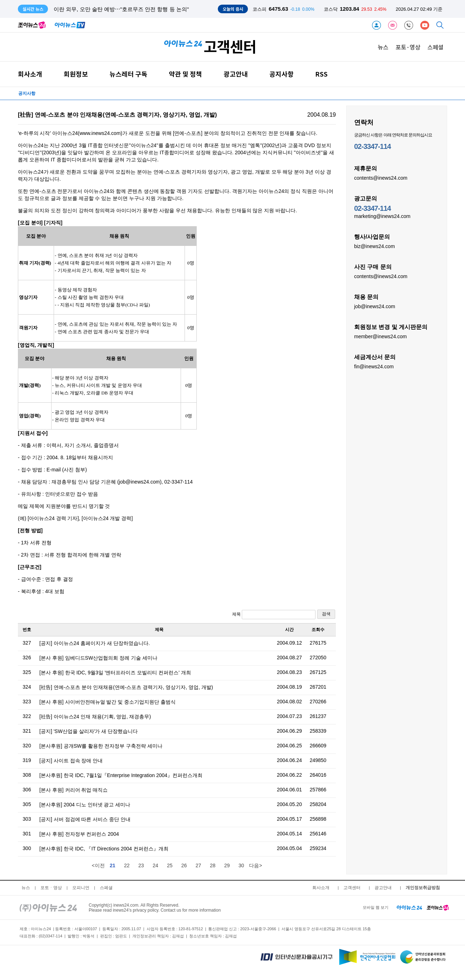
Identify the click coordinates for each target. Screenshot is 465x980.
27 (199, 865)
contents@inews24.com (381, 178)
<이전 (98, 865)
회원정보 (76, 74)
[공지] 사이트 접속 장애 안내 (71, 761)
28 (213, 865)
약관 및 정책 (185, 74)
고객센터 (352, 888)
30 (241, 865)
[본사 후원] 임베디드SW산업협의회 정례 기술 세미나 (98, 658)
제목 (274, 615)
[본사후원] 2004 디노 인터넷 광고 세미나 (85, 805)
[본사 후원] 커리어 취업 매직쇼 (74, 790)
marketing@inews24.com (382, 216)
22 (127, 865)
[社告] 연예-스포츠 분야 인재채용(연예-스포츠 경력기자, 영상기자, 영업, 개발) (126, 687)
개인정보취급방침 (423, 888)
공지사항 (282, 74)
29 (227, 865)
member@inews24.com (380, 336)
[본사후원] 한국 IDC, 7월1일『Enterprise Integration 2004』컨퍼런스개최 (121, 775)
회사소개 (30, 74)
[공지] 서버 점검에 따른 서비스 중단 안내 (85, 819)
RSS (321, 74)
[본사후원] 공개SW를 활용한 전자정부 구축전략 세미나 (101, 746)
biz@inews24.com (375, 246)
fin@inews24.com (374, 366)
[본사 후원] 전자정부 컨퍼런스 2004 (79, 834)
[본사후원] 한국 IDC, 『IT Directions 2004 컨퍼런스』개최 (104, 849)
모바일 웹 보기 (376, 907)
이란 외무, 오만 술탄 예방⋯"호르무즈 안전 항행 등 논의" (121, 9)
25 (170, 865)
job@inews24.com (375, 306)
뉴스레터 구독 (128, 74)
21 (113, 865)
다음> (255, 865)
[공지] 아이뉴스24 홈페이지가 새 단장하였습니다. (95, 643)
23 (141, 865)
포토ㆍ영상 (51, 888)
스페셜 (435, 47)
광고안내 (236, 74)
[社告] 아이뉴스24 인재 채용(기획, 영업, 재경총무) (95, 717)
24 (156, 865)
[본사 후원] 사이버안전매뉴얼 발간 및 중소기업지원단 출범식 (107, 702)
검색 (326, 614)
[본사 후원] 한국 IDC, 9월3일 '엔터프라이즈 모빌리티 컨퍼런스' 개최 (115, 673)
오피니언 (81, 888)
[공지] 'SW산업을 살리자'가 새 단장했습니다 (89, 731)
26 (184, 865)
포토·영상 (408, 47)
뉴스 (383, 47)
